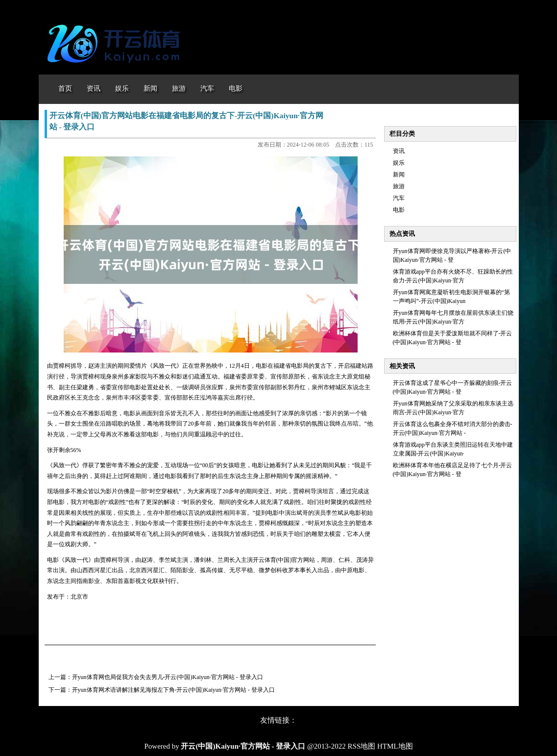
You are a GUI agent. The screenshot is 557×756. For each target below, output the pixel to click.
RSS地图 (362, 746)
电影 (399, 210)
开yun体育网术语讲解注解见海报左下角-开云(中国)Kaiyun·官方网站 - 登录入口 (173, 690)
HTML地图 (395, 746)
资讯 (399, 151)
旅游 (399, 186)
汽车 (399, 198)
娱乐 (399, 163)
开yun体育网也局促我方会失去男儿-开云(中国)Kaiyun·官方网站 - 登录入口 (168, 677)
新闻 (399, 175)
